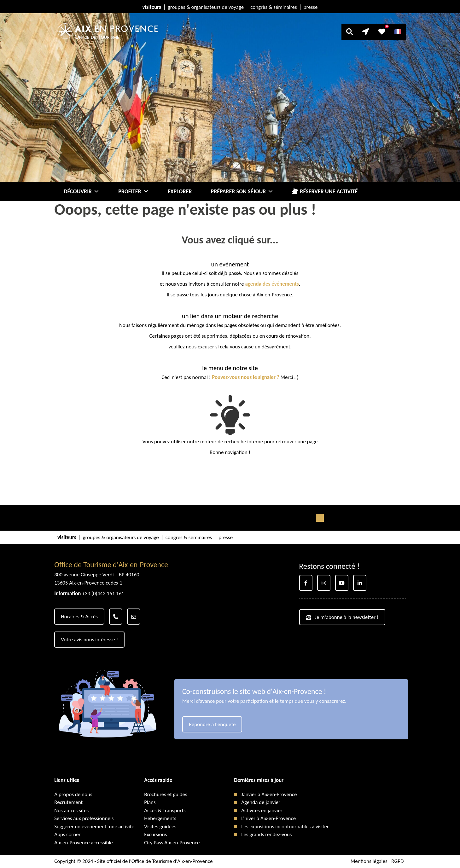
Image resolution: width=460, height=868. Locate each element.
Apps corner (67, 834)
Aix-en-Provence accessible (84, 843)
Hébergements (160, 818)
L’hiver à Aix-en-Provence (268, 818)
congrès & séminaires (274, 7)
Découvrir (82, 191)
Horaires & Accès (79, 617)
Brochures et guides (166, 794)
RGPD (397, 861)
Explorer (180, 191)
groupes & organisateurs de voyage (206, 7)
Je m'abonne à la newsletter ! (342, 617)
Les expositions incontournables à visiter (285, 827)
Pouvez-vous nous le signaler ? (246, 377)
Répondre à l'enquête (212, 724)
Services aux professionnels (84, 818)
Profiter (134, 191)
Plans (150, 802)
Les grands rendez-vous (266, 834)
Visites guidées (160, 827)
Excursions (155, 834)
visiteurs (152, 7)
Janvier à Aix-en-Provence (269, 794)
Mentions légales (369, 861)
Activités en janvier (262, 810)
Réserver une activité (329, 191)
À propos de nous (73, 794)
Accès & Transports (165, 810)
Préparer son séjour (242, 191)
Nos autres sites (71, 810)
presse (311, 7)
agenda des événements (272, 284)
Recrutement (68, 802)
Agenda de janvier (261, 802)
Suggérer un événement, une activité (94, 827)
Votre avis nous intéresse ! (89, 640)
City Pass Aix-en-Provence (172, 843)
